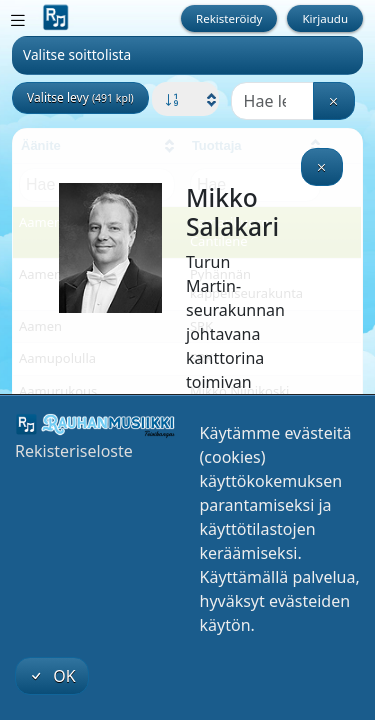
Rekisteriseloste (74, 451)
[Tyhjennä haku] (334, 101)
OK (52, 676)
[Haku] (272, 101)
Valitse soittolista (77, 54)
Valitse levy (80, 97)
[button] (185, 100)
